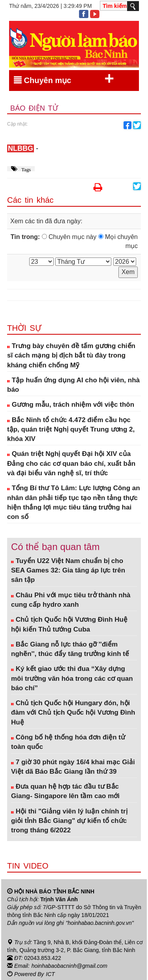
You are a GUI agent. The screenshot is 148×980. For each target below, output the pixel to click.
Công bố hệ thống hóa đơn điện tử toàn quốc (68, 742)
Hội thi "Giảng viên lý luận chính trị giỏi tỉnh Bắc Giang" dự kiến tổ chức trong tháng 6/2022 (69, 821)
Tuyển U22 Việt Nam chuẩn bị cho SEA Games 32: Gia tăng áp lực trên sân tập (68, 571)
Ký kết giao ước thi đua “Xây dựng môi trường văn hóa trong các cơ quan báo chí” (72, 678)
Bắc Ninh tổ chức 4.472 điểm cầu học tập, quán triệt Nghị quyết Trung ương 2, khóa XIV (71, 430)
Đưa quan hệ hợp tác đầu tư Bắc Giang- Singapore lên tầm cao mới (65, 791)
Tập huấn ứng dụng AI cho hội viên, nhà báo (73, 385)
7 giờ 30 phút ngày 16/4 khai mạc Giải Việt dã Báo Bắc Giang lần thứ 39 (73, 767)
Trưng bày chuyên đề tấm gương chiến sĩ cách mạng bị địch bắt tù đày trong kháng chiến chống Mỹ (71, 356)
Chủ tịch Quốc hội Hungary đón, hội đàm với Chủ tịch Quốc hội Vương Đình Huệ (73, 713)
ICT (50, 973)
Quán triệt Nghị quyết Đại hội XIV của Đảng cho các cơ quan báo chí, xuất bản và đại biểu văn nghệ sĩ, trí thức (71, 463)
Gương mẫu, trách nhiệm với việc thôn (71, 405)
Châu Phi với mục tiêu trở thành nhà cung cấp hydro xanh (71, 600)
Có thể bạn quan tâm (55, 547)
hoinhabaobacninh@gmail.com (69, 965)
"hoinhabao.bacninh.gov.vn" (100, 923)
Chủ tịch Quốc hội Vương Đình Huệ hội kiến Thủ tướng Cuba (69, 624)
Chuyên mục (64, 79)
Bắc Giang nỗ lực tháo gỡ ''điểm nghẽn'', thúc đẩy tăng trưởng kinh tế (70, 649)
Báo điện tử (34, 108)
